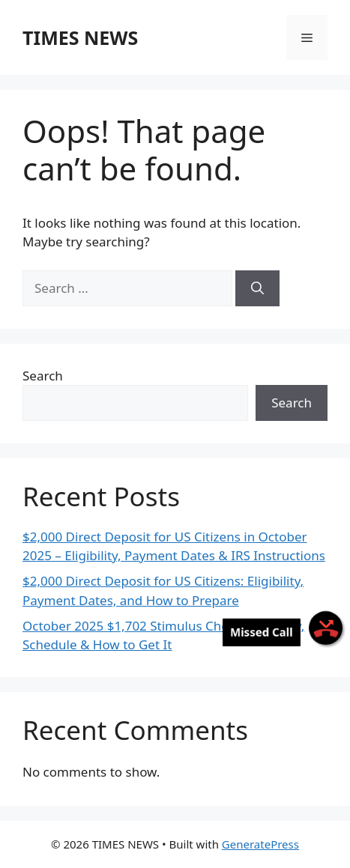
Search (43, 376)
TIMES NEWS (80, 37)
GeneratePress (260, 844)
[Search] (257, 288)
